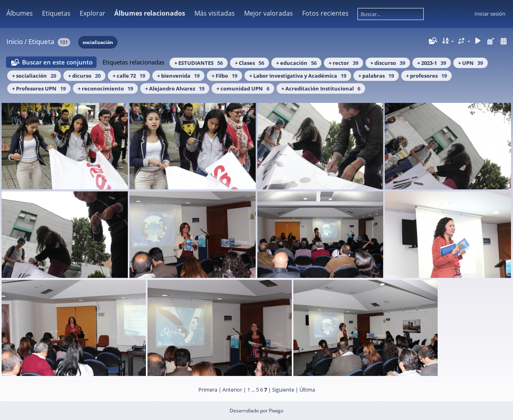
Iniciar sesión (490, 14)
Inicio (15, 41)
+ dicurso (84, 76)
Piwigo (276, 411)
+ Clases (249, 63)
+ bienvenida (178, 76)
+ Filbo (224, 76)
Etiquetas (56, 13)
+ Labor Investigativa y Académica (298, 76)
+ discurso (388, 63)
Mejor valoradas (269, 13)
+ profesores (426, 76)
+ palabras (376, 76)
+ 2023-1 (432, 63)
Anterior (232, 390)
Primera (208, 390)
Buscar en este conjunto (57, 62)
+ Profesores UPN (39, 88)
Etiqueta (41, 41)
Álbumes (20, 13)
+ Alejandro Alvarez (175, 88)
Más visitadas (215, 13)
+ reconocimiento (105, 88)
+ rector (343, 63)
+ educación (296, 63)
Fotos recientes (325, 13)
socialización (98, 42)
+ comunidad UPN (243, 88)
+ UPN (471, 63)
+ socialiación (34, 76)
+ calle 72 (129, 76)
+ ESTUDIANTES (199, 63)
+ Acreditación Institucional (321, 88)
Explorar (93, 13)
